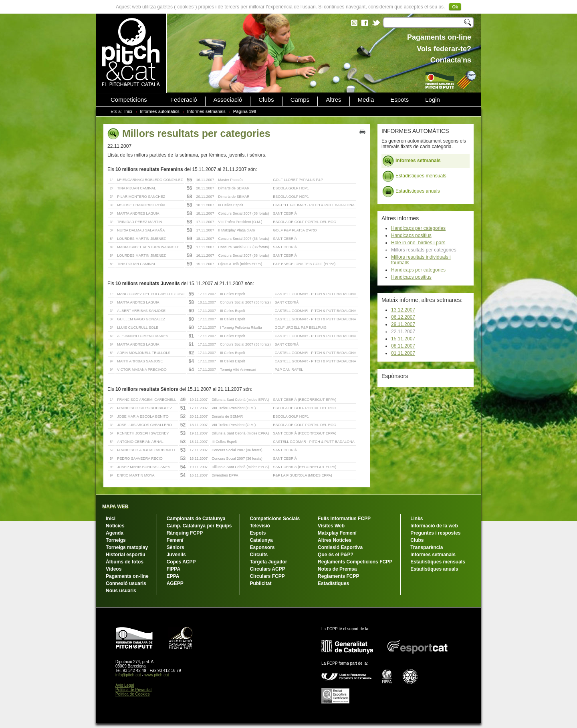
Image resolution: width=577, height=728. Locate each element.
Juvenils (176, 555)
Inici (128, 111)
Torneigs (116, 540)
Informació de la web (434, 526)
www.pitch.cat (156, 675)
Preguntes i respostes (435, 533)
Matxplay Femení (337, 533)
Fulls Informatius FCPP (344, 519)
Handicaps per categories (418, 228)
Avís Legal (125, 685)
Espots (399, 100)
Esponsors (262, 547)
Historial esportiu (126, 555)
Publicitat (260, 583)
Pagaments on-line (127, 576)
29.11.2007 (403, 324)
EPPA (173, 576)
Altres (333, 100)
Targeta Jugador (268, 562)
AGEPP (175, 583)
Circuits (259, 555)
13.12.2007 (403, 310)
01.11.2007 (403, 353)
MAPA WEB (115, 507)
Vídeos (114, 569)
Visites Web (331, 526)
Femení (175, 540)
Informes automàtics (160, 111)
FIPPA (174, 569)
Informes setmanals (206, 111)
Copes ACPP (181, 562)
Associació (228, 100)
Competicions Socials (275, 519)
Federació (184, 100)
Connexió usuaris (126, 583)
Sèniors (176, 547)
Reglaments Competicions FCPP (355, 562)
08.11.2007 (403, 346)
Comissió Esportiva (340, 547)
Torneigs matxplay (127, 547)
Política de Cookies (133, 694)
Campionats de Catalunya (196, 519)
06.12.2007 (403, 317)
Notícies (115, 526)
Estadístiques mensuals (414, 176)
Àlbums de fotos (125, 562)
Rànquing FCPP (185, 533)
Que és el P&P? (336, 555)
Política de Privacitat (134, 690)
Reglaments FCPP (338, 576)
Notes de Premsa (337, 569)
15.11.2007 (403, 339)
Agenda (115, 533)
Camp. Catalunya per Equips (199, 526)
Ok (455, 7)
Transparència (427, 547)
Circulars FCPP (267, 576)
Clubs (266, 100)
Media (366, 100)
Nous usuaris (121, 591)
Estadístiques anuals (411, 191)
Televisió (260, 526)
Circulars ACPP (267, 569)
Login (433, 100)
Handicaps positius (411, 235)
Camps (300, 100)
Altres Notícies (335, 540)
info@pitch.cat (128, 675)
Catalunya (261, 540)
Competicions (129, 100)
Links (417, 519)
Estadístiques (333, 583)
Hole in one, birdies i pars (418, 243)
